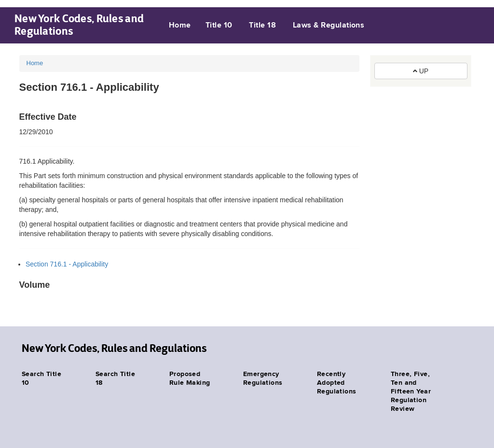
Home (180, 26)
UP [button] (421, 71)
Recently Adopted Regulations (337, 383)
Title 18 (262, 26)
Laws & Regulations (329, 26)
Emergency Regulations (263, 378)
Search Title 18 (115, 378)
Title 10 (219, 26)
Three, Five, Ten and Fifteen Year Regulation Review (411, 392)
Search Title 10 (41, 378)
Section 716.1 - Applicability (67, 264)
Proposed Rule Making (190, 378)
